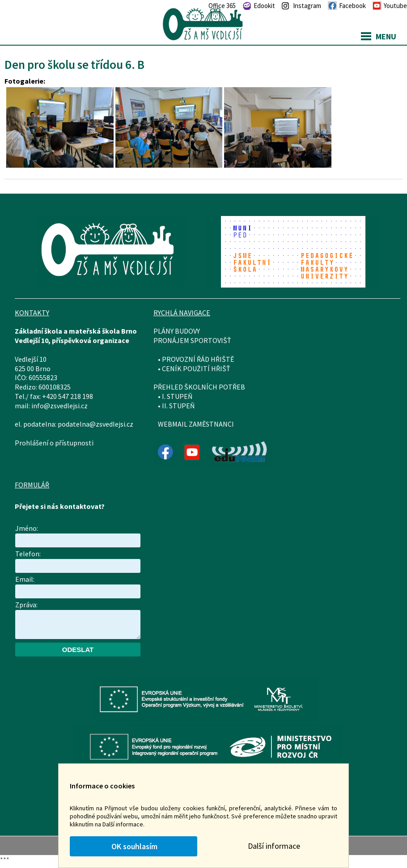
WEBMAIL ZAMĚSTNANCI (196, 424)
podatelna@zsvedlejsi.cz (95, 424)
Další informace (274, 846)
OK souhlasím (134, 846)
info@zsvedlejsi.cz (59, 406)
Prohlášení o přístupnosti (54, 443)
